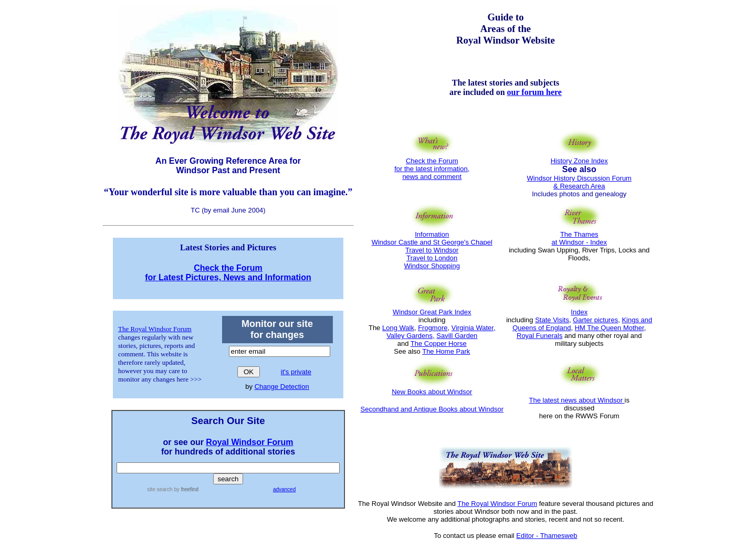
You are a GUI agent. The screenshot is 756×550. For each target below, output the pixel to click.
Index (579, 312)
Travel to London (432, 258)
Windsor (418, 266)
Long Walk (398, 328)
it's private (296, 372)
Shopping (445, 266)
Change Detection (282, 387)
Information (432, 234)
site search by (173, 489)
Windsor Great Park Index (432, 312)
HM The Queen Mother (610, 328)
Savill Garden (457, 336)
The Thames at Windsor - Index (580, 238)
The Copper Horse (439, 343)
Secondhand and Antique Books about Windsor (432, 409)
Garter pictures (595, 320)
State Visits (552, 320)
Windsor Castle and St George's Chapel (432, 242)
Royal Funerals (539, 336)
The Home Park (446, 351)
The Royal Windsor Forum (155, 329)
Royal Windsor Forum (249, 442)
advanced (284, 489)
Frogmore (433, 328)
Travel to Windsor (432, 250)
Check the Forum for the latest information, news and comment (432, 166)
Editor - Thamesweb (547, 536)
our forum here (534, 92)
